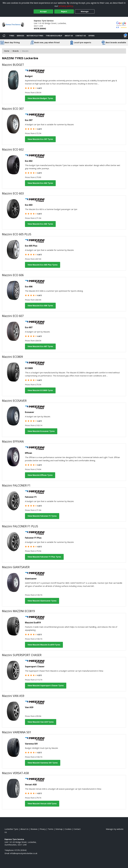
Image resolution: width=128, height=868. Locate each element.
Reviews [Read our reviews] (34, 829)
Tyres (12, 36)
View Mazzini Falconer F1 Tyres (42, 516)
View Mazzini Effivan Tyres (40, 475)
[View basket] (125, 36)
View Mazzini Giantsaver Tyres (42, 601)
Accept (43, 11)
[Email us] (24, 853)
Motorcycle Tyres (35, 36)
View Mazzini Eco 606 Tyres (40, 306)
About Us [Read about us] (24, 829)
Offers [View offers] (91, 36)
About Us (69, 36)
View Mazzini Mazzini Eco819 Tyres (44, 645)
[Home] (4, 36)
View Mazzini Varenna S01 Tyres (43, 763)
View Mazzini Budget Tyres (40, 98)
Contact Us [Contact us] (81, 36)
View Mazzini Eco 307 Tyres (40, 139)
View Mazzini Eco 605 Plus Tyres (43, 265)
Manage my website (115, 829)
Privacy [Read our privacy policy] (43, 829)
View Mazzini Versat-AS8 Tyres (42, 804)
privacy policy (66, 6)
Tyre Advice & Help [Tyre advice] (54, 36)
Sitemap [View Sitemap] (59, 829)
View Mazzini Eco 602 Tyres (40, 183)
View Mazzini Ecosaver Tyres (41, 431)
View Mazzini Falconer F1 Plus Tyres (44, 557)
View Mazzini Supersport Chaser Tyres (46, 685)
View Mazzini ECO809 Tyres (40, 390)
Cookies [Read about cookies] (68, 829)
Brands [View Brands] (16, 51)
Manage (85, 11)
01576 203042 (40, 28)
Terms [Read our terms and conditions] (51, 829)
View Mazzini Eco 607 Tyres (40, 346)
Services (20, 36)
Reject (64, 11)
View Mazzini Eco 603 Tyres (40, 224)
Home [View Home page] (7, 51)
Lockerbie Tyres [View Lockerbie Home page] (11, 829)
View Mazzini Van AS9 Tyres (41, 722)
